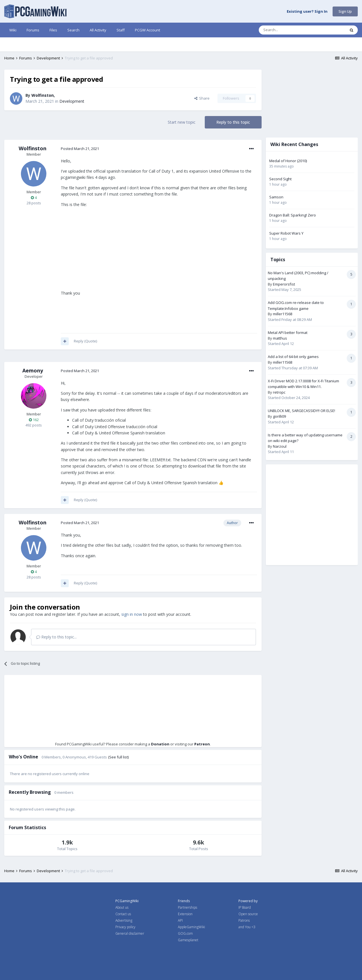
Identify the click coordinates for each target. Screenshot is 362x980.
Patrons (244, 920)
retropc (279, 392)
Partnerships (188, 907)
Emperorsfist (284, 284)
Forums (33, 30)
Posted (80, 149)
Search (73, 30)
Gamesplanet (188, 940)
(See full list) (118, 757)
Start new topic (182, 122)
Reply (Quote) (85, 341)
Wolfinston (43, 95)
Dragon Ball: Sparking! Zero (293, 215)
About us (122, 907)
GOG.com (185, 933)
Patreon (202, 744)
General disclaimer (130, 933)
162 (34, 420)
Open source (248, 914)
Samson (276, 197)
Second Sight (280, 179)
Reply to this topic (233, 122)
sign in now (132, 614)
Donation (160, 744)
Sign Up (345, 11)
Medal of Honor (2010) (288, 161)
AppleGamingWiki (191, 927)
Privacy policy (125, 927)
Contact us (123, 914)
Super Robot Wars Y (286, 233)
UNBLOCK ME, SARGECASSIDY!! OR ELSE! (301, 411)
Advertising (124, 920)
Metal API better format (288, 333)
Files (53, 30)
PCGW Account (147, 30)
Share (202, 98)
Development (72, 101)
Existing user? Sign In (307, 12)
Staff (121, 30)
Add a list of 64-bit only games (293, 357)
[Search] (288, 30)
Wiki (13, 30)
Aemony (33, 370)
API (180, 920)
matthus (280, 338)
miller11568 (283, 314)
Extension (185, 914)
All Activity (98, 30)
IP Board (245, 907)
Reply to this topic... (56, 637)
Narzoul (280, 446)
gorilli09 (279, 416)
